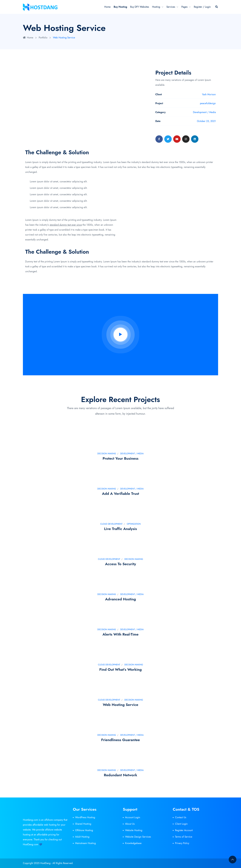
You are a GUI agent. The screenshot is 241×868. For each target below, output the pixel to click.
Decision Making (107, 454)
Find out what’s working (120, 669)
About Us (130, 824)
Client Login (181, 824)
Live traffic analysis (120, 529)
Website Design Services (138, 837)
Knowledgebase (133, 843)
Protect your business (121, 458)
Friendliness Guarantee (120, 740)
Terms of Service (184, 837)
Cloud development (111, 524)
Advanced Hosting (120, 599)
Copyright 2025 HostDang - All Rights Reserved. (48, 863)
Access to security (120, 564)
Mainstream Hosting (85, 843)
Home (107, 7)
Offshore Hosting (84, 830)
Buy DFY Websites (140, 7)
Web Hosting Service (121, 705)
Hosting (156, 7)
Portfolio (43, 38)
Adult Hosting (82, 837)
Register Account (184, 830)
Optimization (134, 524)
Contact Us (181, 817)
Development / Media (132, 454)
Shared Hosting (83, 824)
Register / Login (202, 7)
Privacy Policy (182, 843)
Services (171, 7)
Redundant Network (121, 775)
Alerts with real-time (120, 634)
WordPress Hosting (85, 817)
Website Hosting (134, 830)
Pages (184, 7)
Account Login (133, 817)
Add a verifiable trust (121, 494)
